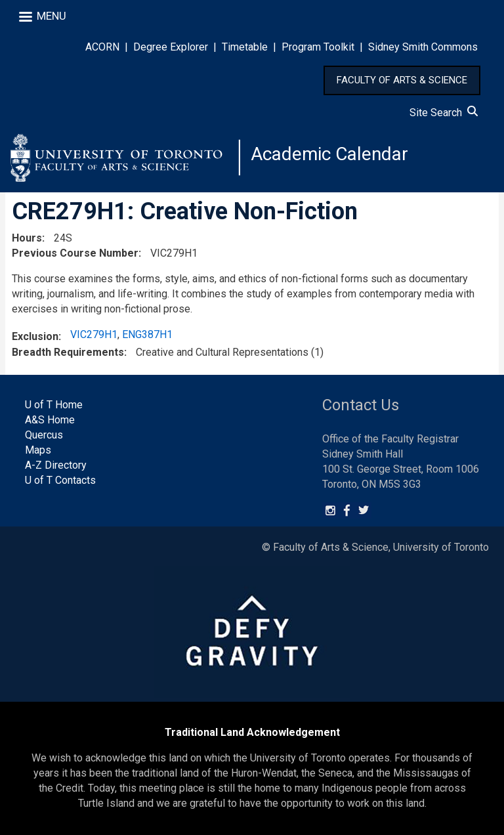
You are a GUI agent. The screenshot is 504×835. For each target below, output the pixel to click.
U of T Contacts (60, 480)
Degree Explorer (171, 47)
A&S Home (50, 420)
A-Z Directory (56, 465)
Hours (27, 238)
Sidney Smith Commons (423, 47)
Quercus (44, 435)
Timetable (245, 47)
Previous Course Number (75, 253)
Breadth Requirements (68, 352)
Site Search (444, 113)
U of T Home (54, 405)
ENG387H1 (147, 334)
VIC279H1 (94, 334)
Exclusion (35, 336)
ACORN (102, 47)
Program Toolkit (318, 47)
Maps (38, 450)
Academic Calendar (329, 154)
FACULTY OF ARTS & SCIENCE (402, 80)
